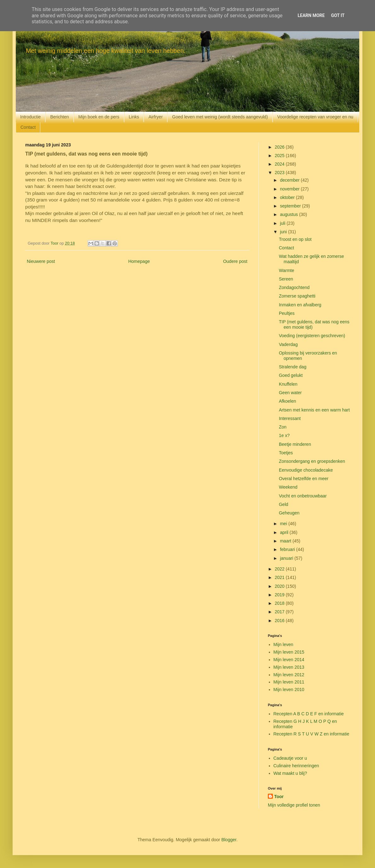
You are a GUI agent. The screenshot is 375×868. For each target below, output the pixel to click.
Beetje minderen (295, 444)
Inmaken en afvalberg (300, 305)
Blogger (229, 840)
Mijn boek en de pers (99, 117)
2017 (280, 612)
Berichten (59, 117)
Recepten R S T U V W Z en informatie (312, 734)
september (291, 206)
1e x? (284, 435)
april (285, 532)
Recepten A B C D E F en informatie (309, 714)
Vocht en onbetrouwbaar (303, 496)
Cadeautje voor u (290, 758)
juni (284, 232)
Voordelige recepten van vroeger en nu (315, 117)
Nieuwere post (41, 261)
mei (284, 524)
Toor (279, 797)
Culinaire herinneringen (296, 766)
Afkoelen (287, 401)
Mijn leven (283, 644)
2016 (280, 621)
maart (286, 541)
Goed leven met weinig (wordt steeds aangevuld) (220, 117)
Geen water (290, 393)
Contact (28, 127)
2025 (280, 156)
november (290, 189)
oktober (288, 197)
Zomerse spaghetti (297, 296)
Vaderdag (288, 344)
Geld (284, 504)
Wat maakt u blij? (290, 773)
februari (288, 549)
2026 (280, 147)
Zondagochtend (294, 287)
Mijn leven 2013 (289, 667)
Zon (283, 427)
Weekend (288, 487)
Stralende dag (293, 367)
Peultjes (287, 313)
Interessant (290, 418)
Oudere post (235, 261)
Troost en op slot (295, 239)
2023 (280, 173)
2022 (280, 569)
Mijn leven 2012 (289, 675)
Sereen (286, 279)
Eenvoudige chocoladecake (306, 470)
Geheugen (289, 513)
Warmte (286, 270)
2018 (280, 603)
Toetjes (286, 453)
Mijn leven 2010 (289, 689)
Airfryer (156, 117)
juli (283, 223)
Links (134, 117)
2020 (280, 586)
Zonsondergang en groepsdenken (312, 461)
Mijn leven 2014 (289, 660)
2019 (280, 595)
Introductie (30, 117)
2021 (280, 577)
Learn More (311, 15)
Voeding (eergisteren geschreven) (312, 336)
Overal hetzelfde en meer (304, 479)
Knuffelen (288, 384)
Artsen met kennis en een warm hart (314, 410)
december (290, 180)
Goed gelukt (291, 375)
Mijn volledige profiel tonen (294, 805)
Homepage (139, 261)
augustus (289, 214)
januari (287, 558)
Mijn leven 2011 (289, 682)
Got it (338, 15)
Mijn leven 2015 (289, 652)
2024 (280, 164)
